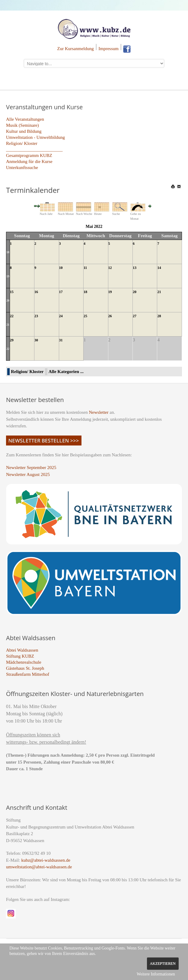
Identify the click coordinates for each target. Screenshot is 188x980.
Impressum (108, 49)
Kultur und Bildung (24, 131)
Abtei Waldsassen (22, 650)
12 (110, 268)
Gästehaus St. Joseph (25, 668)
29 (12, 340)
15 (12, 292)
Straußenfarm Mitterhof (28, 674)
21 (159, 292)
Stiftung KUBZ (20, 656)
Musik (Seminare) (22, 125)
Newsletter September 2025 (31, 468)
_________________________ (34, 149)
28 (159, 316)
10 (61, 268)
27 (135, 316)
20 (8, 300)
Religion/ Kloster (22, 143)
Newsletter (99, 412)
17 (61, 292)
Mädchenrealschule (24, 662)
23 (36, 316)
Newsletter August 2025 (28, 474)
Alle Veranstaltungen (25, 119)
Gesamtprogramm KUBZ (29, 155)
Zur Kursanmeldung (76, 49)
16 (36, 292)
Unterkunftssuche (22, 168)
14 (159, 268)
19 (8, 276)
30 (36, 340)
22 (12, 316)
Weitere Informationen (156, 974)
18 (8, 252)
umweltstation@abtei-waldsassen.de (39, 867)
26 (110, 316)
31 (61, 340)
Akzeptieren (163, 963)
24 (61, 316)
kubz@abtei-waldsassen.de (46, 860)
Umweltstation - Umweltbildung (35, 137)
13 (135, 268)
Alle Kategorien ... (66, 372)
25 (85, 316)
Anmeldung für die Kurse (29, 161)
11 (85, 268)
